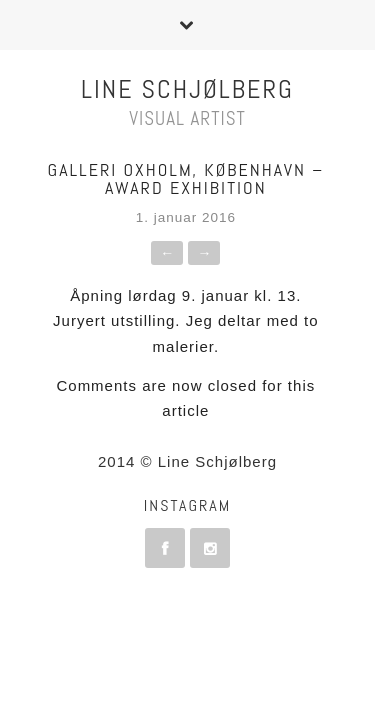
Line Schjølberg (187, 89)
